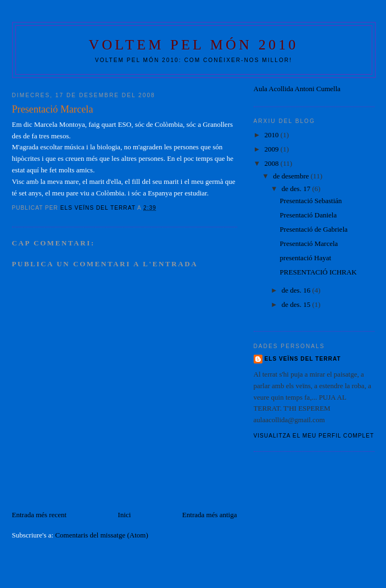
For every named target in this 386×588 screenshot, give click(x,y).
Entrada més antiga (210, 515)
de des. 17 (297, 189)
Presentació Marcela (309, 243)
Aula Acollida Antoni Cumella (297, 89)
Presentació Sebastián (311, 201)
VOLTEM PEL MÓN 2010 (193, 45)
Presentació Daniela (309, 215)
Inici (125, 515)
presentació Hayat (306, 258)
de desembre (292, 176)
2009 (273, 149)
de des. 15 (297, 304)
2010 (273, 135)
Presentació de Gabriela (314, 229)
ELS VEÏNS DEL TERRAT (303, 359)
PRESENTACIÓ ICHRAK (318, 272)
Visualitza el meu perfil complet (314, 436)
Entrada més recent (40, 515)
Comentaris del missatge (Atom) (101, 535)
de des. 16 (297, 290)
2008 (273, 163)
